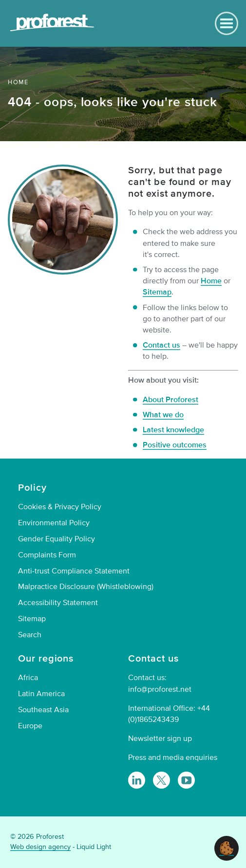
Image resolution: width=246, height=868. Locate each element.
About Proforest (170, 400)
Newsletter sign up (160, 739)
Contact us (161, 345)
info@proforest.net (160, 689)
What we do (163, 415)
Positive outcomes (175, 445)
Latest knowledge (173, 430)
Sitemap (157, 292)
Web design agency (40, 847)
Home (211, 281)
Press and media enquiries (173, 757)
